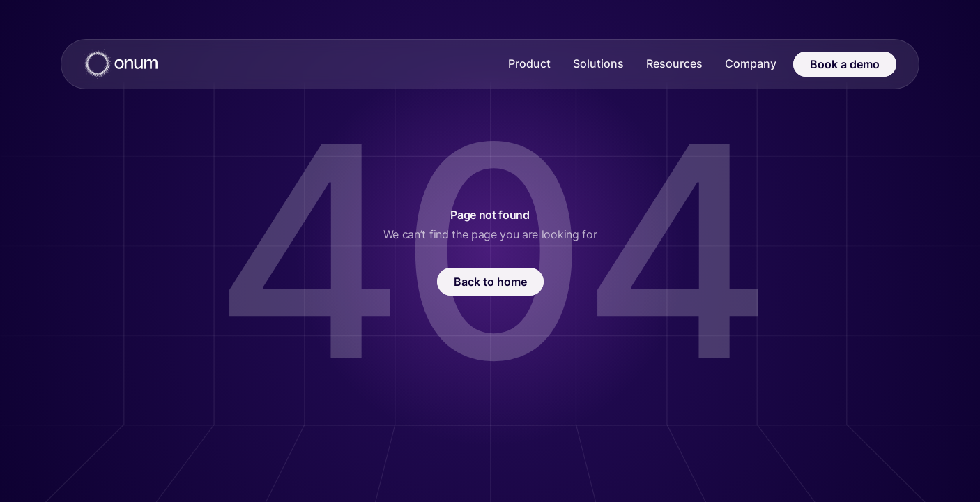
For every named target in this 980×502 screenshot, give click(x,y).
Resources (674, 63)
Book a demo (845, 64)
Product (529, 63)
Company (751, 63)
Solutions (598, 63)
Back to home (490, 282)
